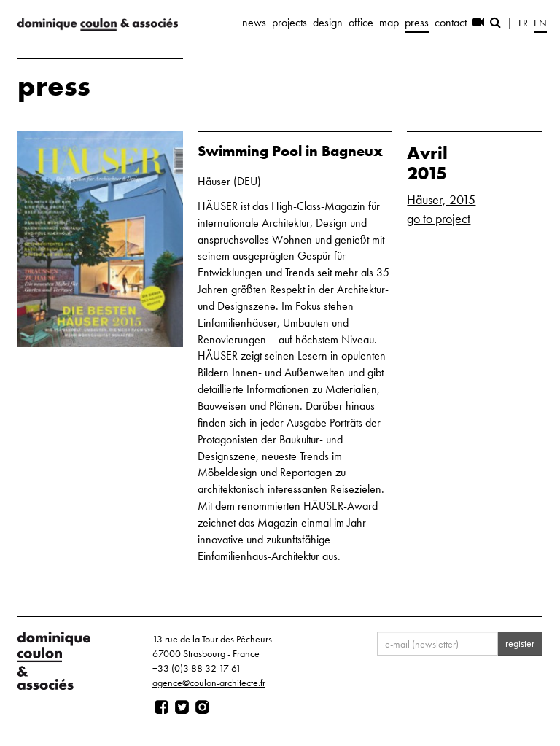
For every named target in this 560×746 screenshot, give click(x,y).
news (254, 22)
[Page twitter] (182, 707)
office (361, 22)
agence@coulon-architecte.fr (209, 683)
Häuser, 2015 (441, 199)
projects (289, 22)
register (520, 643)
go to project (439, 218)
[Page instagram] (202, 707)
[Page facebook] (162, 707)
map (389, 22)
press (417, 22)
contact (451, 22)
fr (523, 23)
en (540, 23)
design (328, 22)
